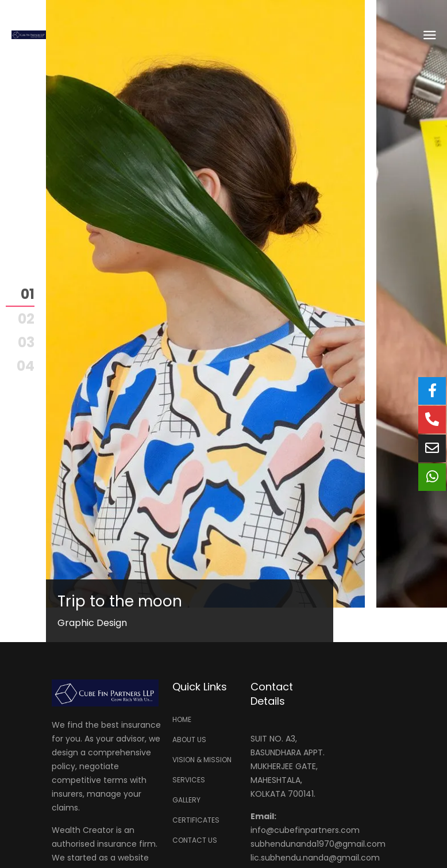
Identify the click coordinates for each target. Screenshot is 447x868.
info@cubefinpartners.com (305, 830)
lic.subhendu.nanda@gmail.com (315, 858)
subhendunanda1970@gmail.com (318, 844)
